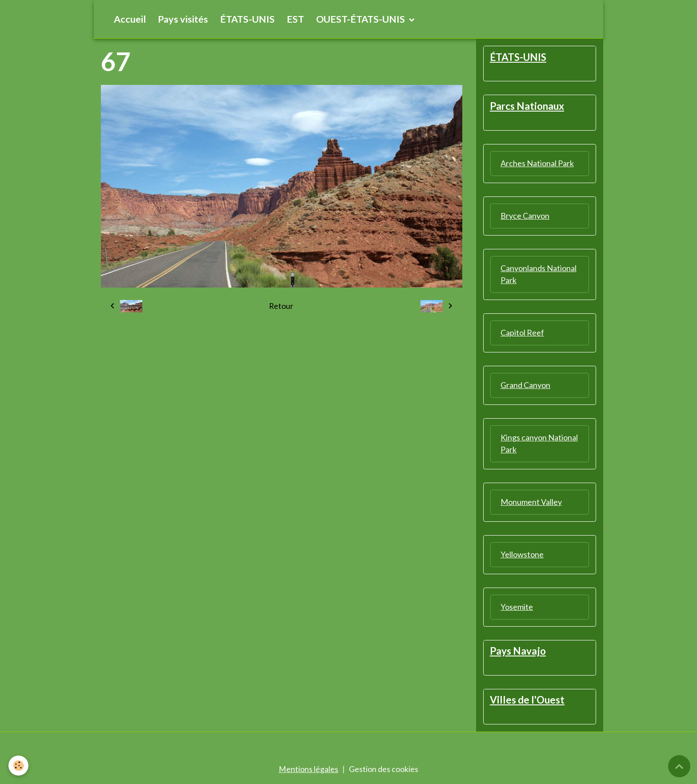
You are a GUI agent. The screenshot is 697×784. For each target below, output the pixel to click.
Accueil (130, 19)
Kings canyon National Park (539, 444)
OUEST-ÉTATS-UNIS (361, 19)
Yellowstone (522, 555)
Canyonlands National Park (539, 274)
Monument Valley (531, 502)
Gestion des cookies (384, 770)
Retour (281, 306)
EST (295, 19)
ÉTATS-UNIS (247, 19)
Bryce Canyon (525, 216)
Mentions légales (308, 770)
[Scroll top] (679, 766)
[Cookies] (19, 766)
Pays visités (183, 19)
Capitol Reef (522, 333)
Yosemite (517, 607)
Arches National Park (537, 164)
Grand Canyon (525, 385)
